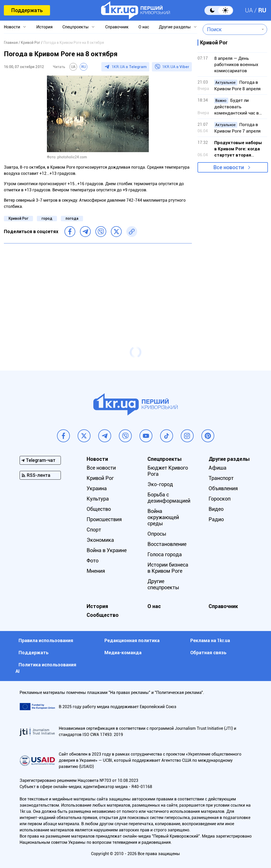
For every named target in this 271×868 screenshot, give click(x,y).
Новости (12, 27)
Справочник (117, 27)
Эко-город (160, 484)
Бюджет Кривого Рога (168, 471)
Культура (98, 499)
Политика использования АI (46, 668)
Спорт (94, 530)
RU (262, 10)
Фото (93, 561)
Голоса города (165, 554)
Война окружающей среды (163, 517)
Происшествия (104, 519)
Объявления (223, 488)
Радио (216, 519)
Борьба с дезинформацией (169, 498)
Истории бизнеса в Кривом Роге (168, 568)
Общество (99, 509)
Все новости (229, 167)
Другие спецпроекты (163, 584)
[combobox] (231, 29)
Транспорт (221, 478)
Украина (97, 488)
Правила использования (46, 640)
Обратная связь (208, 653)
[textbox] (231, 29)
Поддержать (27, 10)
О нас (144, 27)
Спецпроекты (76, 27)
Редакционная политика (132, 640)
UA (249, 10)
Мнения (96, 571)
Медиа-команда (123, 653)
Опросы (157, 534)
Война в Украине (107, 550)
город (47, 218)
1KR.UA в (129, 67)
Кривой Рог (18, 218)
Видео (216, 509)
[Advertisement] (98, 285)
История (44, 27)
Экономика (100, 540)
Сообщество (103, 615)
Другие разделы (175, 27)
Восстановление (167, 544)
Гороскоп (220, 499)
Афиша (217, 468)
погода (72, 218)
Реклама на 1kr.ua (210, 640)
